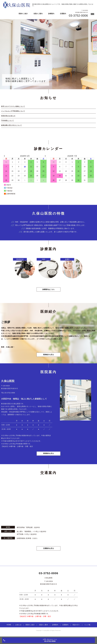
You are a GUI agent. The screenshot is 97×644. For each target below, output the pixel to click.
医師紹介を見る (48, 355)
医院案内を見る (48, 455)
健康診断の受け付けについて (11, 125)
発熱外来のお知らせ (8, 116)
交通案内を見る (48, 550)
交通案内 (63, 14)
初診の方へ (76, 626)
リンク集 (87, 626)
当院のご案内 (38, 14)
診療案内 (51, 14)
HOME (9, 626)
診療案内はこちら (48, 290)
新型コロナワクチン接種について (13, 106)
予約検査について (7, 120)
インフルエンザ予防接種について (13, 111)
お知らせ (18, 626)
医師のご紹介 (23, 14)
